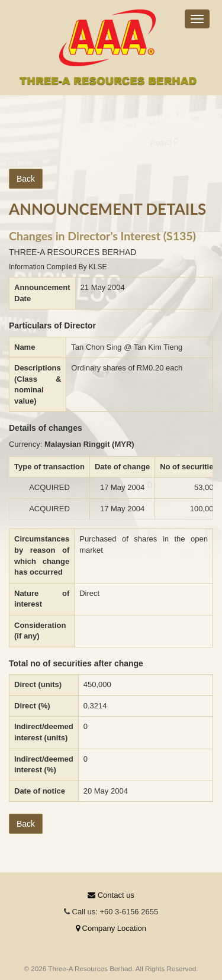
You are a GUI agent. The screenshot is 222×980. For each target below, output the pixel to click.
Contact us (111, 895)
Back (26, 179)
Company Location (111, 928)
